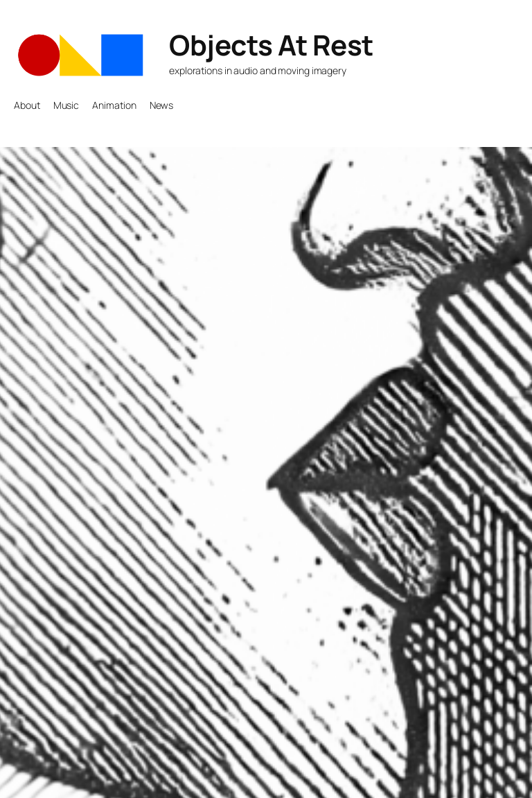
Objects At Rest (271, 45)
